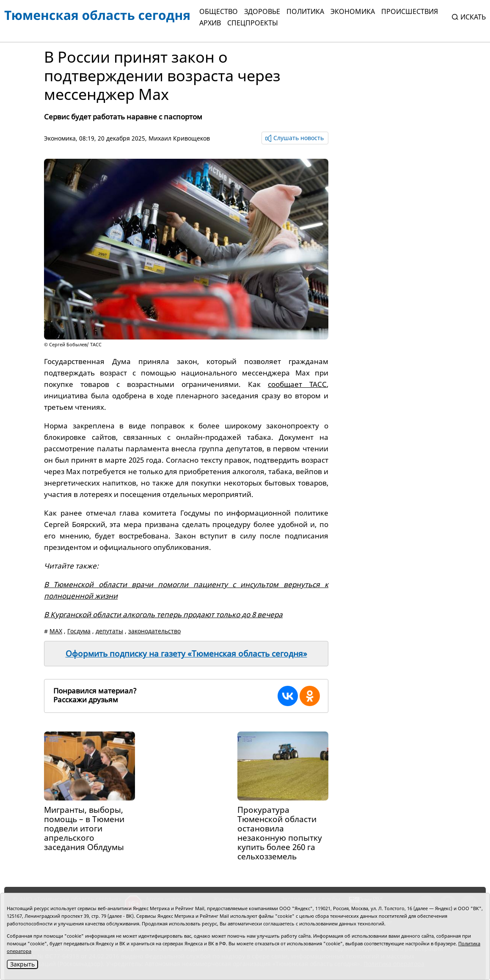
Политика (305, 11)
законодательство (154, 631)
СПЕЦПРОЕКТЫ (253, 23)
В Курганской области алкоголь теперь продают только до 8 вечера (163, 614)
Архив (210, 23)
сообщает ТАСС (297, 384)
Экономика (353, 11)
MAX (56, 631)
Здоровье (262, 11)
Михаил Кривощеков (179, 138)
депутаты (109, 631)
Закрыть (22, 964)
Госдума (79, 631)
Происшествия (410, 11)
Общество (219, 11)
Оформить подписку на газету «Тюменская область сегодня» (186, 654)
